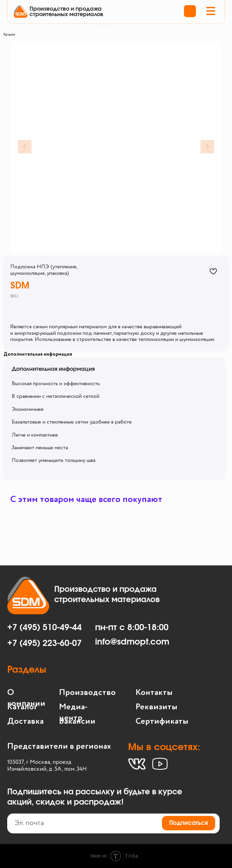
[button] (211, 12)
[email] (113, 823)
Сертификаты (162, 721)
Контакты (154, 693)
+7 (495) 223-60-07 (44, 643)
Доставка (25, 721)
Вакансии (77, 721)
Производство (87, 693)
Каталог (9, 35)
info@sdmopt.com (132, 642)
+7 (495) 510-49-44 (44, 628)
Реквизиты (156, 707)
